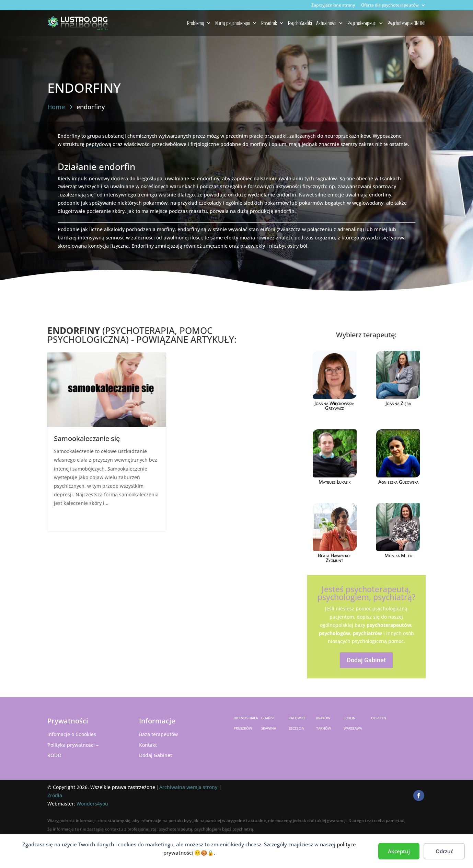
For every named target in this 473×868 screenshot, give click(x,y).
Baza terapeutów (158, 734)
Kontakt (148, 745)
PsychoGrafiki (300, 24)
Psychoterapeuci (362, 24)
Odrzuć (444, 851)
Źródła (55, 795)
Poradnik (269, 24)
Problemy (196, 24)
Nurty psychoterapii (233, 24)
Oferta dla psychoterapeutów (390, 5)
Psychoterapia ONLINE (407, 24)
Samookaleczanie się (87, 438)
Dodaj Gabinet (366, 660)
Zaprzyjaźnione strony (333, 5)
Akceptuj (399, 851)
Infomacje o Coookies (72, 734)
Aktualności (326, 24)
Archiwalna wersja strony (188, 787)
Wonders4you (92, 804)
